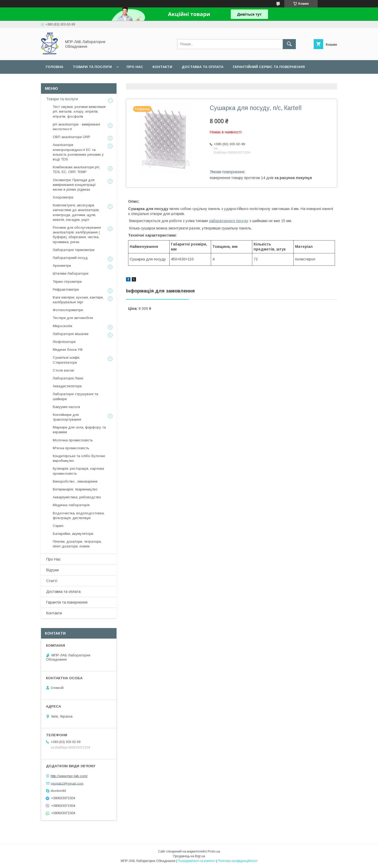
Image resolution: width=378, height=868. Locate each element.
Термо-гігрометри (67, 282)
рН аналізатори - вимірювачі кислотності (76, 127)
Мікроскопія (62, 326)
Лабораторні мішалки (71, 334)
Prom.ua (214, 851)
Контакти (162, 67)
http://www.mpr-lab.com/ (69, 776)
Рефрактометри (66, 289)
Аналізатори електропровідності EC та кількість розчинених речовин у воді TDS (78, 152)
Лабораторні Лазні (68, 378)
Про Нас (53, 559)
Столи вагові (63, 370)
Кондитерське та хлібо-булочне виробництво (79, 458)
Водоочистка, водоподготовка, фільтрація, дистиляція (79, 516)
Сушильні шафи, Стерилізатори (66, 360)
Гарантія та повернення (67, 602)
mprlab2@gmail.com (67, 783)
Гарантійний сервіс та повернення (269, 67)
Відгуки (52, 570)
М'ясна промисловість (71, 448)
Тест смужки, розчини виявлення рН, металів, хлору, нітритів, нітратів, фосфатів (79, 111)
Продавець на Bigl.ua (189, 856)
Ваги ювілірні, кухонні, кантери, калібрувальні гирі (78, 300)
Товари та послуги (92, 67)
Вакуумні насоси (66, 407)
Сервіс (52, 80)
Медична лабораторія (71, 505)
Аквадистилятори (67, 386)
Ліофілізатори (64, 342)
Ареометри (62, 266)
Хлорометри (63, 197)
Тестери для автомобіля (73, 318)
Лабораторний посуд (70, 258)
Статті (52, 581)
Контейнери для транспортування (67, 417)
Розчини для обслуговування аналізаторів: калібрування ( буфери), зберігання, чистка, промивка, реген (77, 235)
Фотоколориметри (68, 310)
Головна (54, 67)
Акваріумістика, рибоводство (77, 497)
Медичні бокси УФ (68, 350)
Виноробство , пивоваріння (75, 481)
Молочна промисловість (73, 440)
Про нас (135, 67)
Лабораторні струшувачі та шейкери (75, 396)
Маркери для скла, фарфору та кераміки (79, 430)
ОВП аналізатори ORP (72, 137)
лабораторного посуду (229, 221)
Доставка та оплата (203, 67)
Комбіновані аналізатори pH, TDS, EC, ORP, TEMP (76, 169)
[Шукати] (289, 44)
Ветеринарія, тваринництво (75, 489)
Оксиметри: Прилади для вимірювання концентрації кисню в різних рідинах (74, 185)
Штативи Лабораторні (71, 273)
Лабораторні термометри (74, 250)
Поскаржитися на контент (196, 861)
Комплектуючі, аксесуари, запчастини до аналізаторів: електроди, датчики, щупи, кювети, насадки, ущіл (76, 212)
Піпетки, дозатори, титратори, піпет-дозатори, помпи (77, 544)
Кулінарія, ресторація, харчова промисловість (78, 471)
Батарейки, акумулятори (73, 534)
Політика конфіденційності (238, 861)
